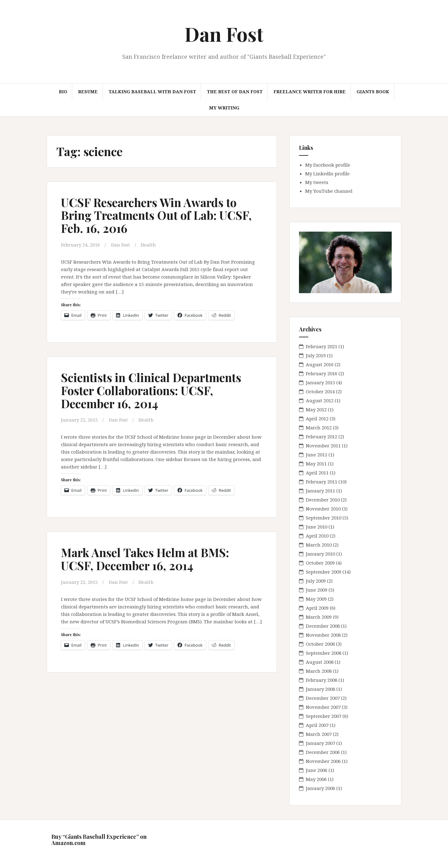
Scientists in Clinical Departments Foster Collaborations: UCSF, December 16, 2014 (153, 390)
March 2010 (319, 545)
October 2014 (320, 391)
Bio (63, 92)
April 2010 (317, 536)
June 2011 (317, 455)
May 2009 (316, 599)
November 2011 (323, 446)
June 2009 (317, 590)
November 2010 (323, 509)
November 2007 (323, 707)
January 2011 (320, 491)
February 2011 (322, 482)
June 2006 (317, 770)
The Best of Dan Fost (235, 92)
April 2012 (317, 418)
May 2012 (316, 409)
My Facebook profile (328, 165)
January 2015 (320, 382)
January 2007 (320, 743)
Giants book (373, 92)
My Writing (224, 108)
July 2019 (316, 355)
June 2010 (317, 527)
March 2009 (319, 617)
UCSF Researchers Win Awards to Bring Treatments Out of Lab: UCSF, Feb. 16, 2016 (159, 215)
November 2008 (323, 635)
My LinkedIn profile (327, 173)
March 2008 (319, 671)
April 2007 (317, 725)
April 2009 (317, 608)
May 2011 (316, 464)
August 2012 (320, 400)
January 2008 (320, 689)
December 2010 (323, 500)
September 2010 (324, 518)
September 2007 (324, 716)
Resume (88, 92)
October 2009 (320, 563)
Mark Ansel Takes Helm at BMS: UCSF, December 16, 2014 (147, 559)
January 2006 (320, 788)
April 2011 (317, 473)
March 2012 (319, 427)
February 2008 (322, 680)
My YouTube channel (329, 191)
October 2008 (320, 644)
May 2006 (316, 779)
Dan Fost (224, 34)
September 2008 (324, 653)
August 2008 (320, 662)
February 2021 (322, 346)
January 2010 (320, 554)
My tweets (317, 182)
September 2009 (324, 572)
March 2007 (319, 734)
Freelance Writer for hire (310, 92)
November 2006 (323, 761)
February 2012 (322, 436)
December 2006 (323, 752)
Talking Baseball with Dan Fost (152, 92)
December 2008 (323, 626)
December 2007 (323, 698)
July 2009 (316, 581)
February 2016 (322, 373)
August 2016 (320, 364)
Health (149, 245)
